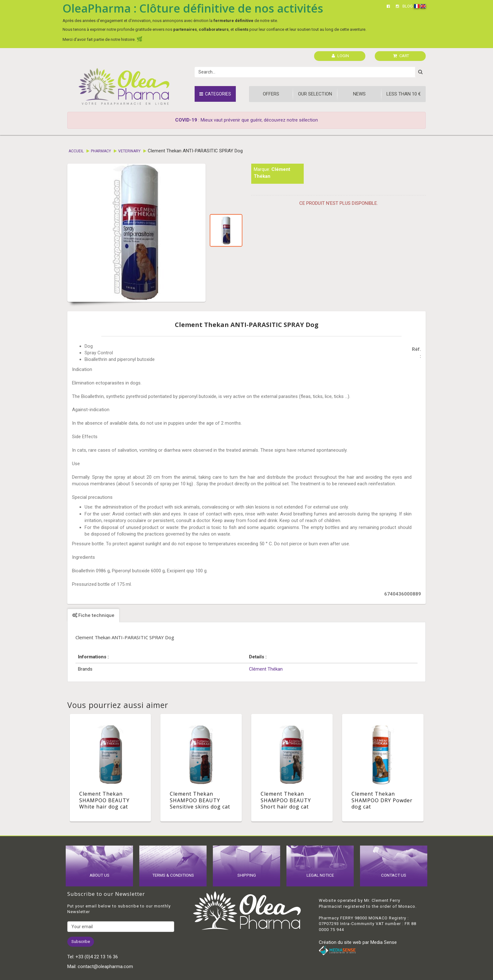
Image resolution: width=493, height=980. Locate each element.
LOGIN (340, 56)
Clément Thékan (266, 669)
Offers (271, 94)
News (359, 94)
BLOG (408, 6)
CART (401, 56)
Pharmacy (101, 151)
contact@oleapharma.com (105, 966)
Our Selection (315, 94)
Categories (215, 94)
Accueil (76, 151)
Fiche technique (93, 615)
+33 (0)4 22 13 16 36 (97, 957)
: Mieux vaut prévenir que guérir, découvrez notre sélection (246, 120)
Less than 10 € (404, 94)
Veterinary (129, 151)
